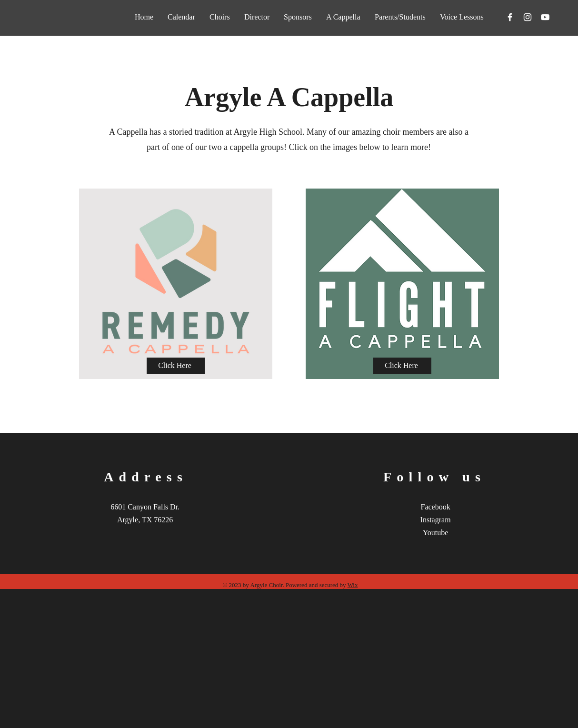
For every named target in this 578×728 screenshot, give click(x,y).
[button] (343, 17)
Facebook (436, 507)
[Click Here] (176, 366)
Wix (353, 585)
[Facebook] (510, 17)
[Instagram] (528, 17)
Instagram (436, 520)
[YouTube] (545, 17)
